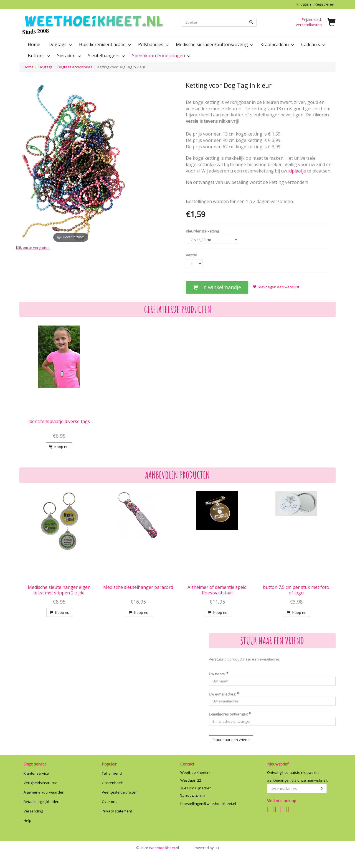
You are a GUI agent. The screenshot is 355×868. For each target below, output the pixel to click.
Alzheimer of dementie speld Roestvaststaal (217, 590)
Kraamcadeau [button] (277, 44)
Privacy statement (117, 811)
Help (27, 821)
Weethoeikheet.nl (158, 848)
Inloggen (304, 4)
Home (34, 44)
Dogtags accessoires (75, 67)
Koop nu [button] (59, 447)
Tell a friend (112, 773)
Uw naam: (219, 674)
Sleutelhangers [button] (106, 56)
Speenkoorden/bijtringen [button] (161, 56)
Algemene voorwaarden (44, 792)
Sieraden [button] (68, 56)
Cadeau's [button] (313, 44)
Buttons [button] (38, 56)
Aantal (191, 255)
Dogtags (45, 67)
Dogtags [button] (60, 44)
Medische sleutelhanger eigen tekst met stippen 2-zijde (59, 590)
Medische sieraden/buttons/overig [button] (214, 44)
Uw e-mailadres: (224, 694)
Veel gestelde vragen (120, 792)
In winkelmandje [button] (217, 287)
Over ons (110, 802)
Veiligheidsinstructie (40, 783)
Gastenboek (112, 783)
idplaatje (297, 171)
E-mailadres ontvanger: (230, 714)
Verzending (33, 811)
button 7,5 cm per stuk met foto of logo (296, 590)
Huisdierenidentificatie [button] (104, 44)
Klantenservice (36, 773)
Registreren (324, 4)
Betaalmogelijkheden (41, 802)
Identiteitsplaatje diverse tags (59, 421)
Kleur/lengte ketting (202, 231)
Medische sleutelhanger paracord (138, 587)
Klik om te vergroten (33, 247)
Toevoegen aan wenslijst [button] (276, 287)
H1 (206, 848)
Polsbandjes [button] (153, 44)
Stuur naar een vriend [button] (231, 740)
